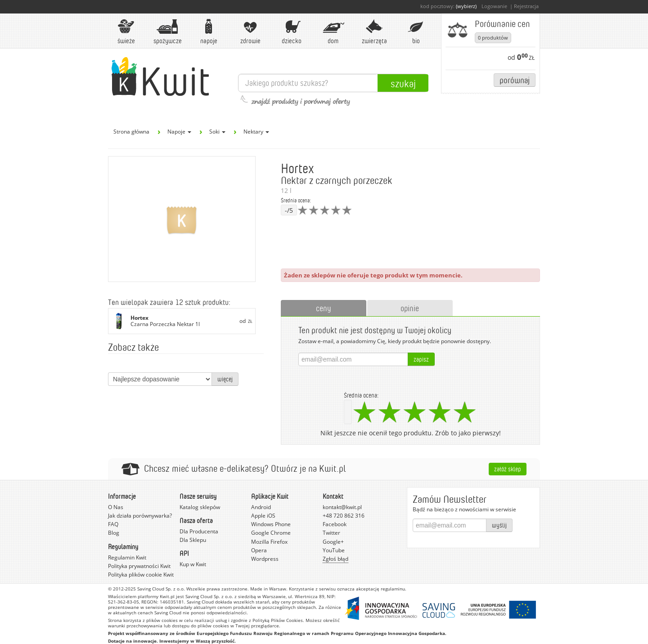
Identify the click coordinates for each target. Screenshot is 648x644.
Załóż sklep (508, 469)
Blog (114, 533)
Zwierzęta (374, 32)
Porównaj (515, 80)
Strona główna (131, 132)
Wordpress (265, 559)
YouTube (334, 550)
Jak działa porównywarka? (140, 516)
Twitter (331, 533)
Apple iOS (263, 516)
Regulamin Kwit (127, 557)
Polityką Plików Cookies (278, 620)
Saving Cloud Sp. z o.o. (161, 589)
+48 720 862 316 (344, 516)
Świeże (126, 32)
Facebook (335, 524)
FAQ (113, 524)
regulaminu (393, 589)
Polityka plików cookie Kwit (141, 575)
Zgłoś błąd (335, 559)
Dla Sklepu (193, 540)
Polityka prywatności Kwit (139, 566)
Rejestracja (526, 6)
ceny (324, 308)
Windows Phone (271, 524)
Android (261, 507)
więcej (225, 379)
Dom (333, 32)
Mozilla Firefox (269, 542)
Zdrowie (250, 32)
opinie (410, 308)
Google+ (333, 542)
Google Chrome (271, 533)
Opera (259, 550)
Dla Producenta (199, 531)
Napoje (209, 32)
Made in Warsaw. (269, 589)
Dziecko (292, 32)
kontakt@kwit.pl (342, 507)
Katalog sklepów (200, 507)
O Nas (116, 507)
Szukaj (403, 83)
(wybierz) (466, 6)
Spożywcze (168, 32)
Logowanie (494, 6)
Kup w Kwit (193, 564)
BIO (416, 32)
